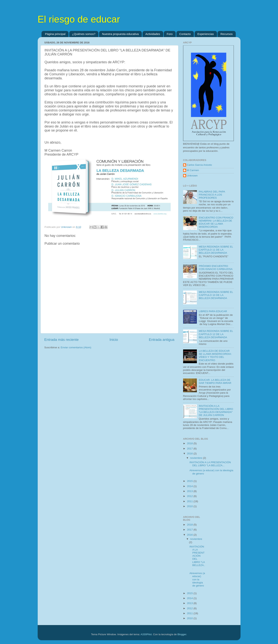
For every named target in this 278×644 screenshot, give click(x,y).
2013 (190, 491)
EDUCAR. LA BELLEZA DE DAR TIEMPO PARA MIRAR (215, 381)
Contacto (185, 34)
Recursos (226, 34)
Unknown (192, 176)
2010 (190, 506)
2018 (190, 443)
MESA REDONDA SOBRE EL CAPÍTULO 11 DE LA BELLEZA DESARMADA (216, 250)
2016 (190, 454)
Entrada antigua (162, 340)
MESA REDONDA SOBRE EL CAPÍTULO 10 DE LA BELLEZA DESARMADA (216, 295)
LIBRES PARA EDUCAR (213, 311)
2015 (190, 481)
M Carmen (193, 170)
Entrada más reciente (62, 340)
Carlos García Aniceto (199, 165)
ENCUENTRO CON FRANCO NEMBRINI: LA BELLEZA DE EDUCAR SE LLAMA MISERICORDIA (216, 222)
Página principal (55, 34)
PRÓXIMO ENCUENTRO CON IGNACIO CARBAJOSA (216, 268)
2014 (190, 486)
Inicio (114, 340)
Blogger (182, 634)
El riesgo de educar (79, 19)
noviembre (197, 458)
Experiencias (206, 34)
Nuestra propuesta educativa (120, 34)
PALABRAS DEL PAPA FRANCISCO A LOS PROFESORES (212, 195)
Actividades (153, 34)
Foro (170, 34)
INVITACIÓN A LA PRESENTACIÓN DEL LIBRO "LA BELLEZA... (210, 464)
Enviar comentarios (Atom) (76, 347)
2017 (190, 449)
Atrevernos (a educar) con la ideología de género (197, 579)
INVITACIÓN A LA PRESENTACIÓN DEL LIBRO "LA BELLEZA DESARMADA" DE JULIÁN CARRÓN (216, 411)
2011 (190, 501)
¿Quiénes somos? (84, 34)
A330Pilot (146, 634)
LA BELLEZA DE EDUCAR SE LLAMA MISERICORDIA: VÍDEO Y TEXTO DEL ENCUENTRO (215, 356)
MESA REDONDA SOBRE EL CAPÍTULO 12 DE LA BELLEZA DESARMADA (216, 334)
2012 (190, 496)
